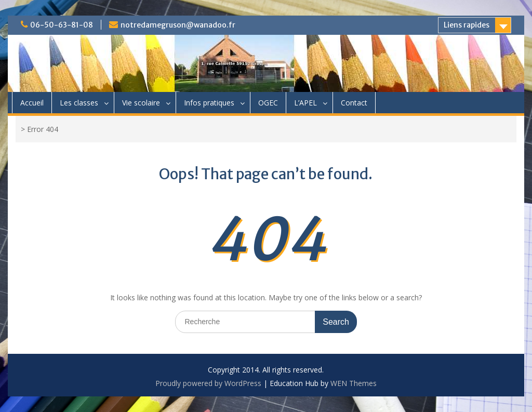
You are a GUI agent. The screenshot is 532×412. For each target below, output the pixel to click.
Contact (354, 103)
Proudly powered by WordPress (208, 383)
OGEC (268, 103)
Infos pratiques (209, 103)
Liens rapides (467, 25)
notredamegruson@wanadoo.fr (178, 25)
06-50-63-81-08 (62, 25)
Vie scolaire (141, 103)
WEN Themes (354, 383)
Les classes (79, 103)
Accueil (32, 103)
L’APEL (305, 103)
